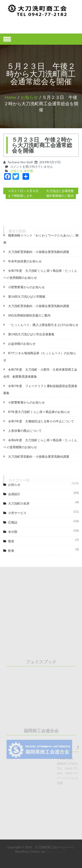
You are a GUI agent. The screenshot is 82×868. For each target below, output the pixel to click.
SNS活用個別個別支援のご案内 (29, 315)
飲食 (11, 551)
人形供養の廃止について (25, 431)
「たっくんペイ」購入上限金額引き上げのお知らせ (43, 325)
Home (11, 97)
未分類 (28, 171)
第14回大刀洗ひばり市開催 (27, 296)
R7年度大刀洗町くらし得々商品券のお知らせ (39, 412)
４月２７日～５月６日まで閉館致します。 (23, 193)
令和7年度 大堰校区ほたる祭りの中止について (41, 421)
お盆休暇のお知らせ (22, 344)
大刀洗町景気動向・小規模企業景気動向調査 (39, 252)
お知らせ (29, 97)
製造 (11, 541)
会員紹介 (14, 494)
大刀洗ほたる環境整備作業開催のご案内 (60, 193)
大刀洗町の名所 (19, 503)
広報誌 (13, 522)
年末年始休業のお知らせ (25, 261)
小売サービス (17, 513)
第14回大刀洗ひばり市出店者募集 (31, 334)
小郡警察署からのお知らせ (26, 287)
